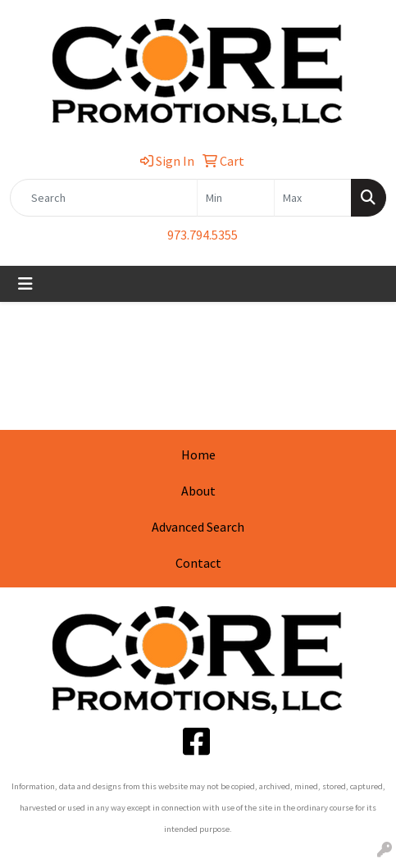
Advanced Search (198, 527)
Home (198, 455)
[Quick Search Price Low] (236, 198)
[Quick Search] (104, 198)
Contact (198, 563)
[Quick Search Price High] (313, 198)
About (198, 491)
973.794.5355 (203, 235)
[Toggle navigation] (25, 284)
